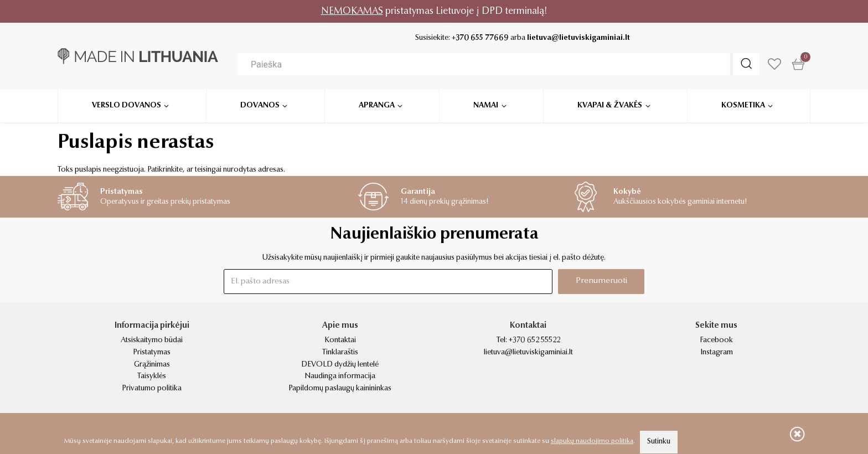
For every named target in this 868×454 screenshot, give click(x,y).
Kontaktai (340, 341)
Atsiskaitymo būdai (152, 341)
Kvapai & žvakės (610, 105)
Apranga (377, 105)
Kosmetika (743, 105)
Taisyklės (152, 376)
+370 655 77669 (480, 38)
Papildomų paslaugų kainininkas (340, 389)
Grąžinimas (152, 365)
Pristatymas (152, 353)
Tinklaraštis (340, 353)
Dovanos (260, 105)
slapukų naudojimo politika (592, 441)
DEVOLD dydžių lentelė (340, 365)
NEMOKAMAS (352, 11)
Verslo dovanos (126, 105)
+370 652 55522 (534, 341)
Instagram (717, 353)
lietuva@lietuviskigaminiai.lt (578, 38)
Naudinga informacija (340, 376)
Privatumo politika (152, 389)
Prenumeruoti (601, 281)
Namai (486, 105)
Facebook (716, 341)
